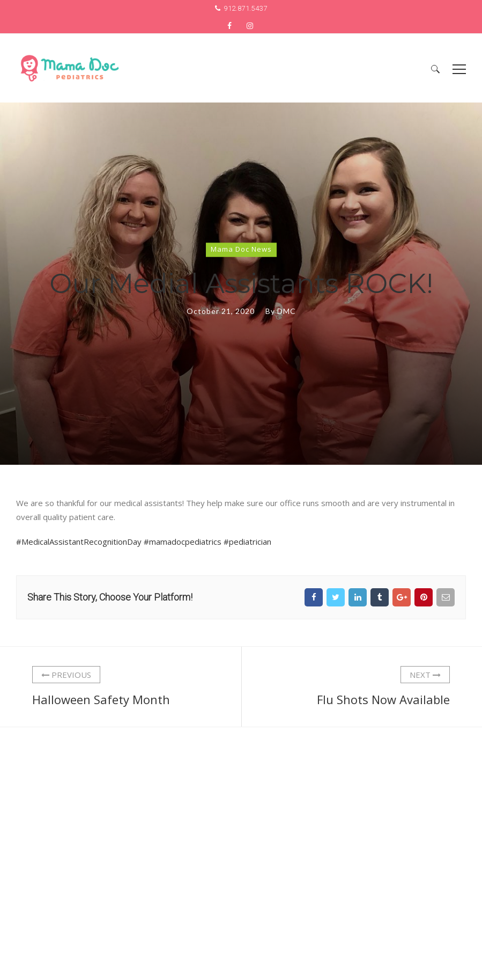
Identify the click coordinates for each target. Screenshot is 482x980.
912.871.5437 (245, 8)
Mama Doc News (241, 248)
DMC (287, 310)
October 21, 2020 (221, 310)
